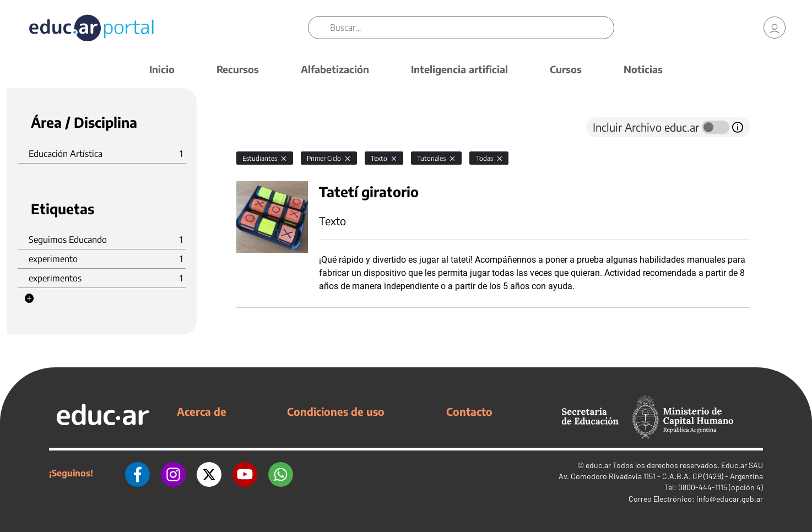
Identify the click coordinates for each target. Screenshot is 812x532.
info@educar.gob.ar (730, 499)
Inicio (162, 69)
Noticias (643, 69)
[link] (775, 28)
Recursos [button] (238, 69)
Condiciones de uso (336, 411)
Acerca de (202, 411)
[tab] (258, 127)
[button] (29, 298)
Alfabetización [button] (335, 69)
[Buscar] (472, 28)
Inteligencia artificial (459, 69)
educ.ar (598, 465)
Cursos (566, 69)
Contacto (469, 411)
